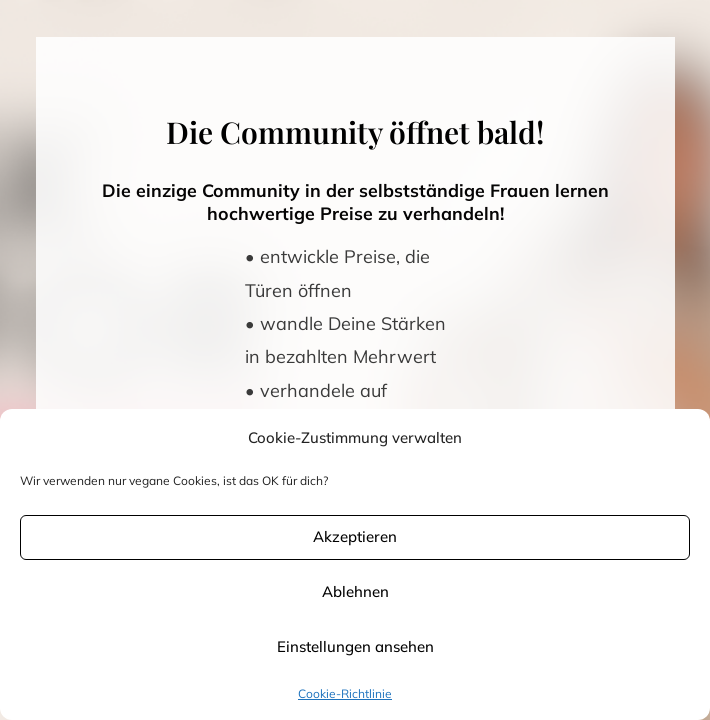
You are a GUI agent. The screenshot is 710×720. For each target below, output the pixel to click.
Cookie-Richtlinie (345, 693)
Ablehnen (355, 591)
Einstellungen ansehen (355, 646)
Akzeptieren (355, 536)
